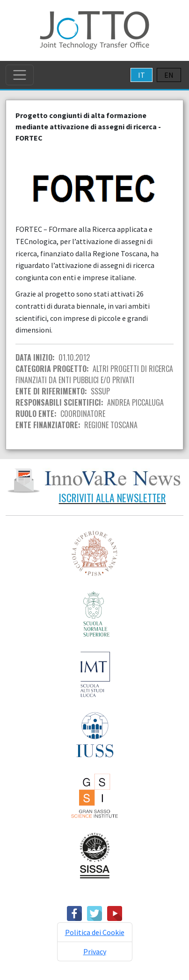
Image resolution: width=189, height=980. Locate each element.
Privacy (95, 951)
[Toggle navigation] (20, 75)
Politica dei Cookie (95, 932)
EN (169, 75)
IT (142, 75)
